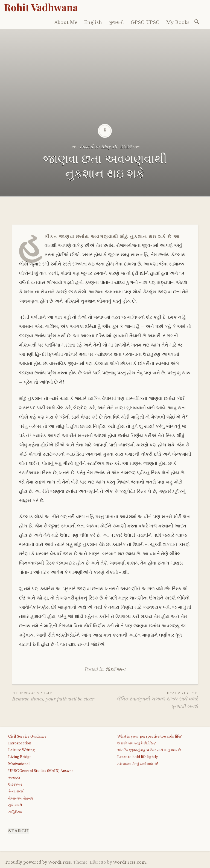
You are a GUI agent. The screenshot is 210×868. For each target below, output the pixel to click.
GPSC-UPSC (145, 22)
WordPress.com (129, 862)
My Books (178, 22)
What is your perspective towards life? (149, 736)
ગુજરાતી (116, 22)
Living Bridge (20, 757)
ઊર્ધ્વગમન (115, 669)
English (93, 22)
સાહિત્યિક (15, 812)
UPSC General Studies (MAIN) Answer (41, 771)
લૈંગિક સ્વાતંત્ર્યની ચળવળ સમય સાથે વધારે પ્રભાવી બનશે (152, 700)
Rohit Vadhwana (41, 7)
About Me (66, 22)
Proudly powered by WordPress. (39, 862)
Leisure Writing (21, 750)
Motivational (19, 764)
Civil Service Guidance (27, 736)
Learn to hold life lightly (138, 757)
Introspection (20, 743)
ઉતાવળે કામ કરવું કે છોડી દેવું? (136, 743)
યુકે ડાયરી (15, 805)
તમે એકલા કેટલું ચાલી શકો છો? (138, 764)
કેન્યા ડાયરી (16, 791)
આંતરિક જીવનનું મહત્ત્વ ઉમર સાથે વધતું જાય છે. (149, 750)
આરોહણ (14, 778)
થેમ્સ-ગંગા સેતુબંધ (21, 798)
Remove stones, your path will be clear (59, 696)
